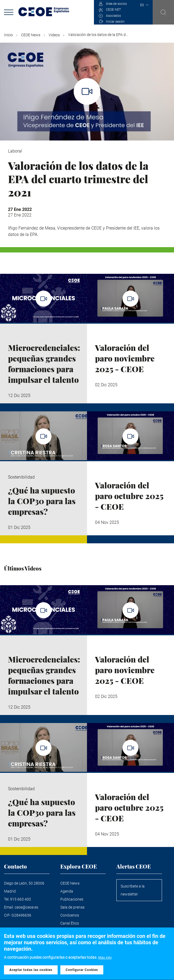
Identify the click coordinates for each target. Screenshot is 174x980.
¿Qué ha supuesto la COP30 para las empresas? (42, 501)
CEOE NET (113, 10)
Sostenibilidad (21, 477)
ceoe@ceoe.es (26, 907)
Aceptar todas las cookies (31, 972)
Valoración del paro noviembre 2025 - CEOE (125, 358)
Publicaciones (72, 899)
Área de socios (116, 4)
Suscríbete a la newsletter (133, 890)
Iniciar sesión (115, 22)
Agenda (67, 891)
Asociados (113, 16)
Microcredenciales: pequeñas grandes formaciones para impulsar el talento (44, 364)
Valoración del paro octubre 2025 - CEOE (129, 496)
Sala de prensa (72, 907)
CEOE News (31, 35)
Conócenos (70, 915)
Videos (54, 35)
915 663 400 (21, 899)
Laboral (15, 151)
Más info (105, 960)
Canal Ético (70, 923)
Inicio (8, 35)
